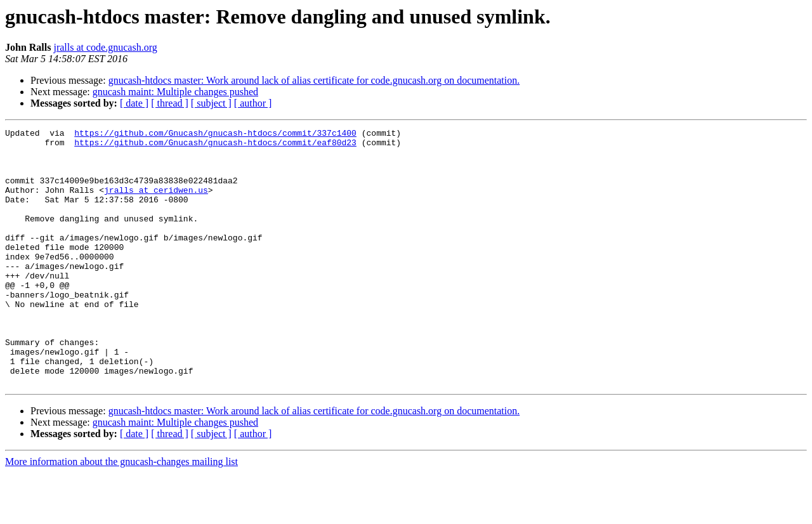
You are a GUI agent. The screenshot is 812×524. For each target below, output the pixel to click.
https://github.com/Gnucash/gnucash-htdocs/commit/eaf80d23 (215, 146)
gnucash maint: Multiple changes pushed (175, 92)
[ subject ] (211, 103)
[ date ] (134, 103)
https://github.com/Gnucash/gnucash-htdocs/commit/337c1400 (215, 134)
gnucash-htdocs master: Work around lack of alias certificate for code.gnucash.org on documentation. (314, 80)
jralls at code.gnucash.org (105, 47)
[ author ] (253, 103)
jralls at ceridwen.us (156, 203)
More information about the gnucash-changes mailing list (121, 513)
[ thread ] (170, 103)
